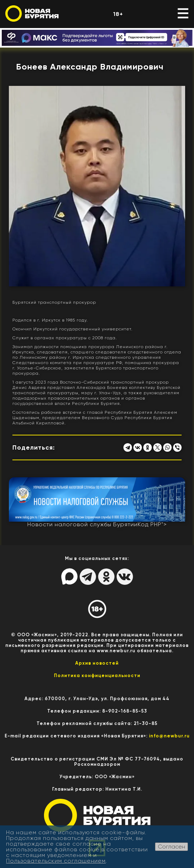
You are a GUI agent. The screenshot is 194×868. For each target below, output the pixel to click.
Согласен (171, 847)
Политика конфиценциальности (97, 675)
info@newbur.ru (169, 736)
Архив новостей (97, 663)
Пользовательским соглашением (56, 861)
